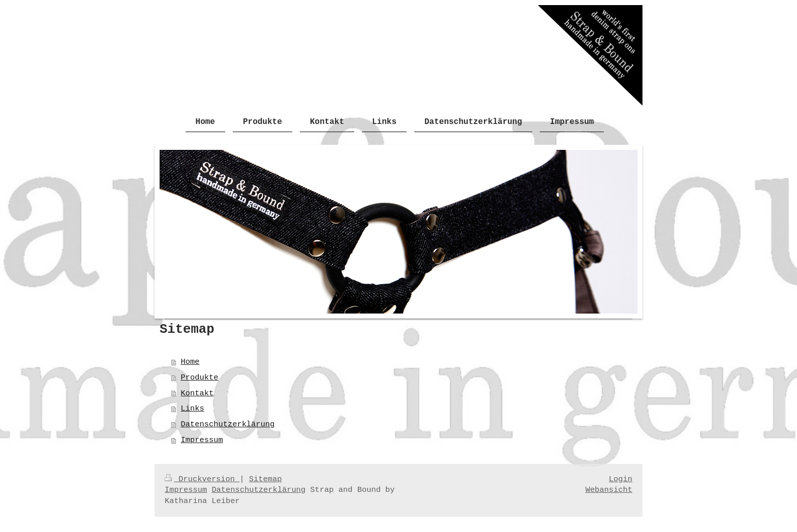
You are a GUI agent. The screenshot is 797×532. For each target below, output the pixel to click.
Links (193, 409)
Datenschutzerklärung (228, 424)
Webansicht (609, 490)
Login (621, 479)
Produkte (200, 378)
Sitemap (266, 479)
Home (190, 362)
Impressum (202, 440)
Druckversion (202, 479)
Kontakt (197, 393)
